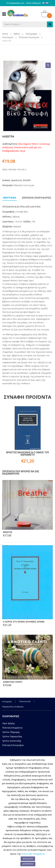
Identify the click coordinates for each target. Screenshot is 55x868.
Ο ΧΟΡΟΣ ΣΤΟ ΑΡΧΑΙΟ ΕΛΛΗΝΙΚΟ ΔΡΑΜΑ (24, 622)
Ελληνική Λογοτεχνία (29, 37)
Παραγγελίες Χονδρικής (13, 707)
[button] (48, 65)
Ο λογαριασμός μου (16, 3)
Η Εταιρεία (7, 701)
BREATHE (7, 532)
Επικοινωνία (25, 701)
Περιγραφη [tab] (10, 198)
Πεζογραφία (31, 34)
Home (5, 34)
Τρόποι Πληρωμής (11, 732)
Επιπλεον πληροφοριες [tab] (37, 198)
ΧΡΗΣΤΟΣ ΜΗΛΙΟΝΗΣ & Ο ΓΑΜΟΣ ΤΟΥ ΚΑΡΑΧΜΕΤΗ (27, 454)
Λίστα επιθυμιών (33, 3)
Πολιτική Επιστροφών (13, 745)
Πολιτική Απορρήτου (12, 728)
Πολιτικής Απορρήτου (33, 854)
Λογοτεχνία (8, 37)
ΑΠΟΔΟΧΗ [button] (28, 859)
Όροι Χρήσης (9, 723)
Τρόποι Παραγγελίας (12, 736)
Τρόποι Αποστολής (12, 741)
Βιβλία (17, 34)
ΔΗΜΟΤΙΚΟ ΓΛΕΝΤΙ (13, 682)
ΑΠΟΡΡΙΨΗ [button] (28, 864)
